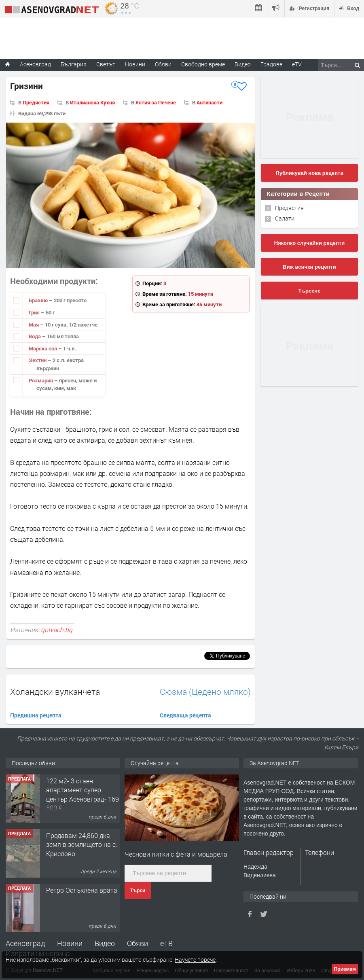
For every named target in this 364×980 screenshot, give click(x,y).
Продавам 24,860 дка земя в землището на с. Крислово (82, 844)
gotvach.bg (57, 630)
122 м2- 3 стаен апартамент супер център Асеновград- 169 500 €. (83, 794)
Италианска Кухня (92, 102)
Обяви (138, 943)
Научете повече (195, 960)
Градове (271, 64)
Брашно (39, 300)
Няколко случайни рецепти (309, 243)
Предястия (36, 102)
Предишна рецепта (36, 715)
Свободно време (203, 64)
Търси (138, 891)
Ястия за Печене (156, 102)
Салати (285, 218)
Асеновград (25, 943)
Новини (135, 64)
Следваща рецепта (185, 715)
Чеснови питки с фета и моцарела (176, 854)
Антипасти (210, 102)
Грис (35, 312)
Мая (34, 325)
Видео (105, 943)
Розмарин (41, 380)
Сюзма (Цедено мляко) (205, 692)
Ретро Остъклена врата (82, 890)
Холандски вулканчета (55, 692)
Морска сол (43, 348)
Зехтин (38, 360)
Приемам (345, 969)
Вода (35, 336)
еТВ (166, 943)
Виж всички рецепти (309, 267)
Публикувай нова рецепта (309, 173)
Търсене (310, 291)
